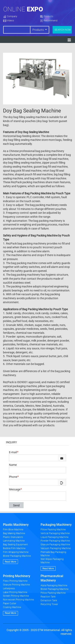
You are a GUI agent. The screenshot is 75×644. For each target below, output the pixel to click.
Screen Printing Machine (16, 596)
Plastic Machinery (16, 525)
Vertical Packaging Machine (55, 533)
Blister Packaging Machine (17, 556)
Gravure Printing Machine (16, 585)
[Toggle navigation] (69, 40)
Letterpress (9, 588)
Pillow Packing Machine (53, 530)
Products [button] (38, 30)
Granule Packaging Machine (55, 545)
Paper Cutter (10, 603)
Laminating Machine (14, 541)
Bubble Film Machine (14, 548)
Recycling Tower (49, 604)
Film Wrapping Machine (16, 552)
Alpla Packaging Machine (54, 585)
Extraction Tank (49, 600)
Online (23, 9)
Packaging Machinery (56, 525)
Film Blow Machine (13, 530)
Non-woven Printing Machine (18, 600)
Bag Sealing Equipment (15, 545)
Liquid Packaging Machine (54, 537)
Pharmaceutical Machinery (52, 578)
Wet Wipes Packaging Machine (52, 561)
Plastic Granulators (13, 537)
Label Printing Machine (15, 592)
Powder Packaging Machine (55, 541)
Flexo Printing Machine (15, 581)
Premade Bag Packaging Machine (53, 554)
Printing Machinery (17, 576)
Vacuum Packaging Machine (56, 548)
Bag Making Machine (14, 533)
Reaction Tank (48, 597)
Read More (10, 562)
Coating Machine (12, 607)
